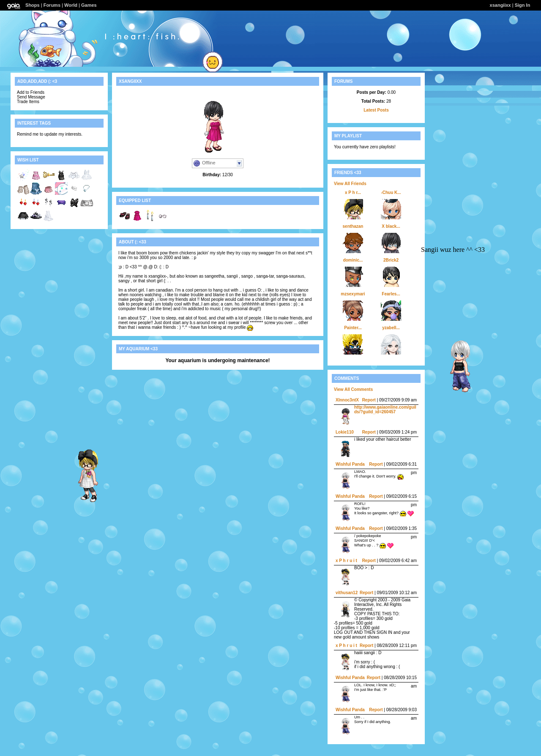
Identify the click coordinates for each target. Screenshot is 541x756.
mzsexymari (353, 294)
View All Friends (350, 184)
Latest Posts (376, 110)
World (71, 5)
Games (89, 5)
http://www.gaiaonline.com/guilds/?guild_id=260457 (385, 409)
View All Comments (353, 389)
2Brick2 (391, 260)
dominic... (353, 260)
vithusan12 (347, 593)
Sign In (523, 5)
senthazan (353, 226)
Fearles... (391, 294)
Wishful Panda (350, 464)
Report (369, 400)
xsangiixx (500, 5)
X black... (391, 226)
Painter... (353, 328)
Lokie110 (345, 432)
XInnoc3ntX (347, 400)
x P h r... (353, 192)
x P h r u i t (346, 561)
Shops (33, 5)
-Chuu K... (391, 192)
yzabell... (391, 328)
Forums (52, 5)
